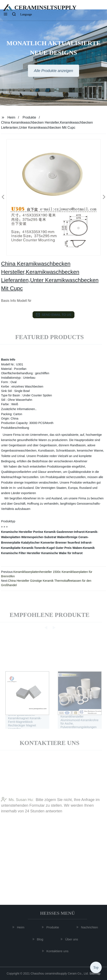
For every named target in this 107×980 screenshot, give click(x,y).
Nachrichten (90, 927)
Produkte (29, 117)
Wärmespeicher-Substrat (39, 537)
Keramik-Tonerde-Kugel (38, 548)
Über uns (72, 939)
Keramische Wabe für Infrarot (62, 553)
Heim (11, 117)
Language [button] (26, 14)
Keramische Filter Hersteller (21, 553)
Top (96, 967)
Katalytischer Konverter (38, 543)
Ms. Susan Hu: (17, 806)
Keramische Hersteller (17, 532)
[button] (5, 15)
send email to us (53, 315)
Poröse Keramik (45, 532)
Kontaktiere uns (58, 951)
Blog (41, 939)
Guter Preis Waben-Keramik (75, 548)
